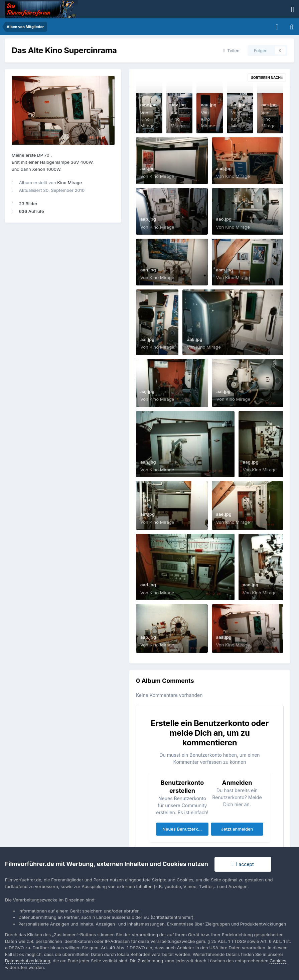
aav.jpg (178, 105)
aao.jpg (224, 219)
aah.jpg (148, 462)
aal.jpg (147, 339)
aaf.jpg (147, 514)
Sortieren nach (267, 78)
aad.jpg (148, 585)
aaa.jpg (224, 637)
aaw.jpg (148, 105)
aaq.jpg (224, 168)
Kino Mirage (69, 182)
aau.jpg (209, 105)
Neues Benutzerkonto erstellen (185, 829)
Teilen (231, 50)
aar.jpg (147, 168)
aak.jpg (194, 339)
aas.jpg (269, 105)
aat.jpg (238, 105)
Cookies (278, 961)
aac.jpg (251, 585)
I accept (243, 864)
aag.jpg (251, 462)
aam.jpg (225, 270)
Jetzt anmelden (237, 829)
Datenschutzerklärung (28, 961)
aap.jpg (148, 219)
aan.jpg (148, 270)
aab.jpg (148, 637)
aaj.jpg (147, 391)
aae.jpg (224, 514)
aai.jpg (223, 391)
